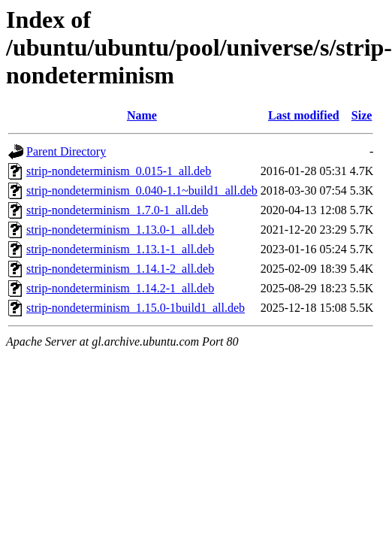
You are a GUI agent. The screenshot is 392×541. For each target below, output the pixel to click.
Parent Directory (66, 151)
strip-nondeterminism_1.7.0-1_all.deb (117, 210)
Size (362, 115)
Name (142, 115)
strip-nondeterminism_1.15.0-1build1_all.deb (136, 308)
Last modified (304, 115)
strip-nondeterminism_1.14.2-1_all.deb (120, 288)
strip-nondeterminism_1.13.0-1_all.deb (120, 230)
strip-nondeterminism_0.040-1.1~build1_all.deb (142, 190)
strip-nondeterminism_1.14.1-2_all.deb (120, 269)
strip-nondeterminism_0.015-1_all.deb (119, 171)
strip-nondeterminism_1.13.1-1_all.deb (120, 249)
